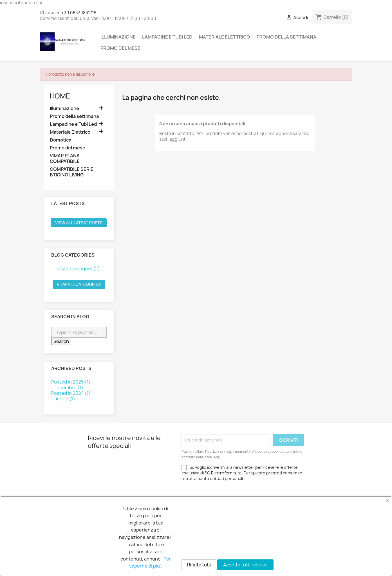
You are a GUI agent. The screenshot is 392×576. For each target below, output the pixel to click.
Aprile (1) (65, 399)
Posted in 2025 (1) (71, 382)
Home (60, 96)
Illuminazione (118, 37)
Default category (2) (78, 268)
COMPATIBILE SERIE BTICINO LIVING (72, 172)
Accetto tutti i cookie (245, 565)
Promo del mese (120, 48)
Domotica (61, 140)
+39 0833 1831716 (79, 13)
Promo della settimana (286, 37)
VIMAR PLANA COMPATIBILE (65, 159)
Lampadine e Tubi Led (167, 37)
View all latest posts (79, 223)
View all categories (79, 284)
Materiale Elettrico (225, 37)
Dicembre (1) (69, 387)
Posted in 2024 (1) (71, 393)
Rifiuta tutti (199, 565)
